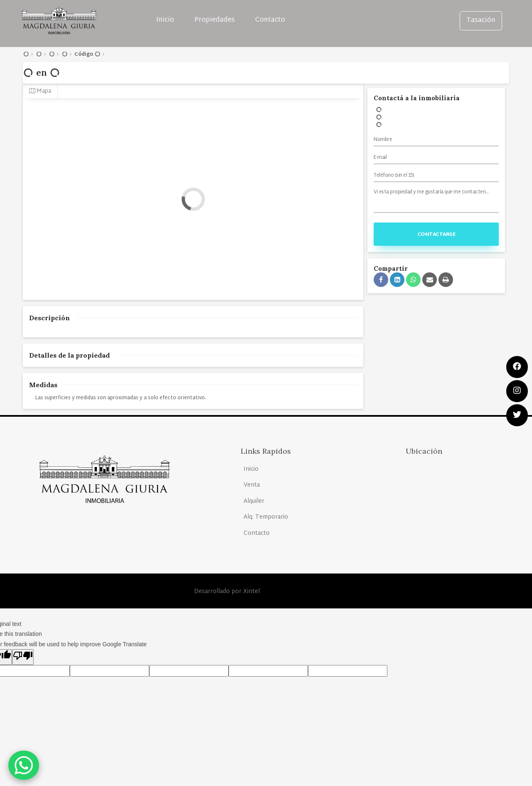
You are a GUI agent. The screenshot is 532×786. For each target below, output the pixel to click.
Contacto (270, 20)
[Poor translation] (23, 657)
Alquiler (254, 501)
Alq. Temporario (266, 517)
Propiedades (215, 20)
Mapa (40, 91)
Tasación (481, 21)
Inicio (165, 20)
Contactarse (436, 235)
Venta (252, 485)
